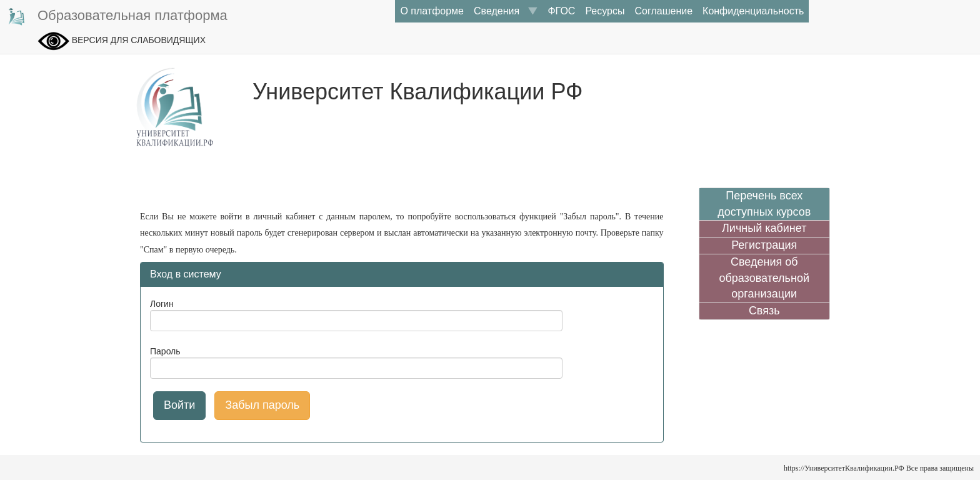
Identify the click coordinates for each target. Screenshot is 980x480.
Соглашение (663, 11)
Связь (764, 311)
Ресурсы (605, 11)
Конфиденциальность (753, 11)
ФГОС (561, 11)
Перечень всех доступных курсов (764, 204)
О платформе (432, 11)
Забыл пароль (262, 405)
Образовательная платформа (117, 16)
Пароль (165, 351)
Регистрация (764, 245)
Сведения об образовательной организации (764, 278)
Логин (162, 304)
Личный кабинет (764, 228)
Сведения (506, 11)
